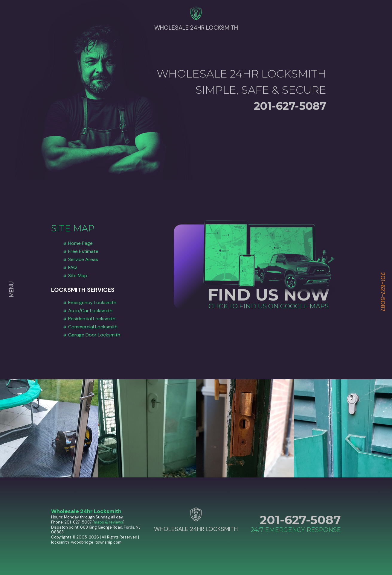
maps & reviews (109, 522)
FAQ (73, 267)
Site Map (78, 276)
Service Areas (83, 259)
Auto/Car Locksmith (90, 311)
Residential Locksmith (92, 319)
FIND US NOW (269, 295)
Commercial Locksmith (93, 327)
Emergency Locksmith (92, 302)
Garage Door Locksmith (94, 335)
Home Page (80, 243)
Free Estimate (83, 251)
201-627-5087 (383, 292)
